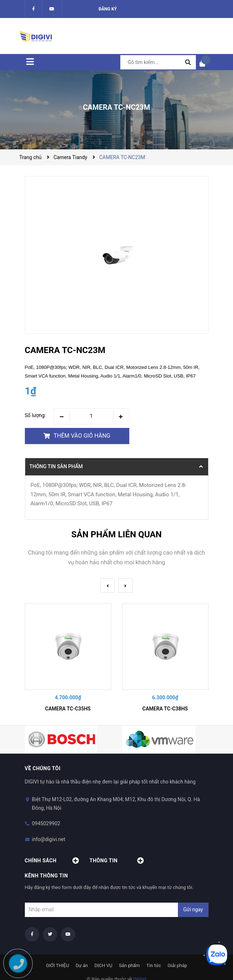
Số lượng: (35, 415)
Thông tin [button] (117, 861)
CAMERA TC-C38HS (165, 709)
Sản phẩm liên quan (117, 534)
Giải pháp (177, 965)
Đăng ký (108, 9)
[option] (68, 659)
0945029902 (46, 823)
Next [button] (126, 586)
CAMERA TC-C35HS (68, 709)
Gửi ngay (193, 909)
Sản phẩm (129, 965)
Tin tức (154, 965)
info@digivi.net (49, 839)
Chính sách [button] (52, 861)
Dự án (82, 965)
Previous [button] (108, 586)
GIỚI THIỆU (57, 965)
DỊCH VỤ (103, 965)
